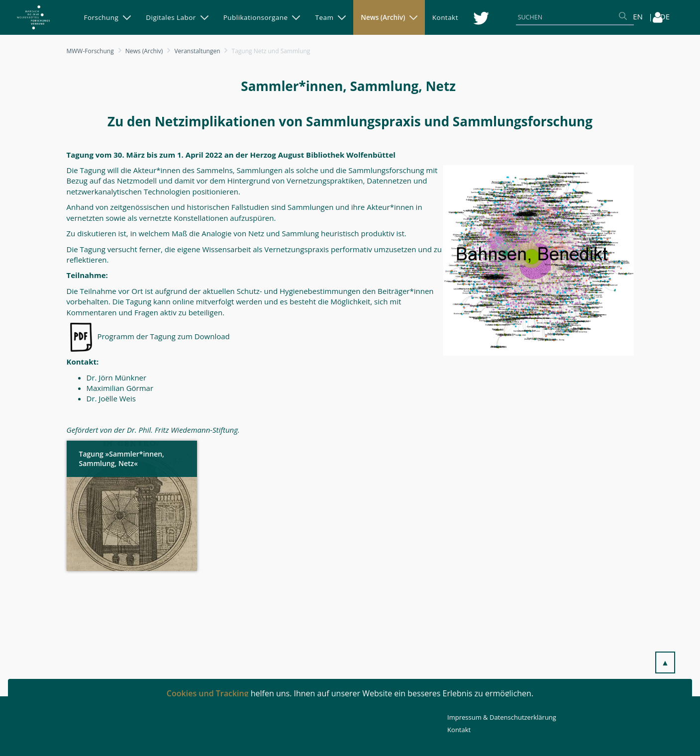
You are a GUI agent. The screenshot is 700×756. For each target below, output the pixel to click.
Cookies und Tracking (208, 693)
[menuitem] (108, 17)
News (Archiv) (144, 51)
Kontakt (459, 730)
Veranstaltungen (197, 51)
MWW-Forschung (90, 51)
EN (638, 16)
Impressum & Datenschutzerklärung (502, 717)
